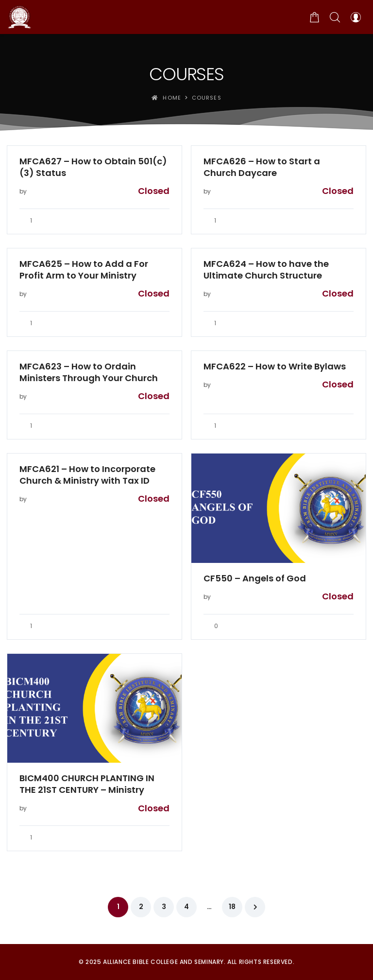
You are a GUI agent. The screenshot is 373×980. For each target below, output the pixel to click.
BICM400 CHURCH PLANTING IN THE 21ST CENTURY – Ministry (87, 784)
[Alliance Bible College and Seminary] (19, 17)
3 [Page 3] (164, 907)
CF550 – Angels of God (255, 578)
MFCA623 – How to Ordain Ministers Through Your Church (89, 372)
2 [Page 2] (141, 907)
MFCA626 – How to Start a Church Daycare (262, 167)
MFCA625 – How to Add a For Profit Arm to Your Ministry (84, 270)
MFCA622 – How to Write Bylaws (275, 367)
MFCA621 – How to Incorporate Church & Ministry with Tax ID (87, 475)
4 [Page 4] (186, 907)
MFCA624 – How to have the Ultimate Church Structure (266, 270)
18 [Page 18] (232, 907)
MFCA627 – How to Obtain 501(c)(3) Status (93, 167)
